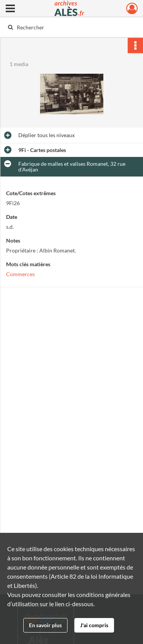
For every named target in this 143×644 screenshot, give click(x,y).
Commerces (20, 274)
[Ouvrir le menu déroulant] (10, 9)
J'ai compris (94, 625)
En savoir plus (45, 625)
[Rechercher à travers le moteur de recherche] (71, 27)
